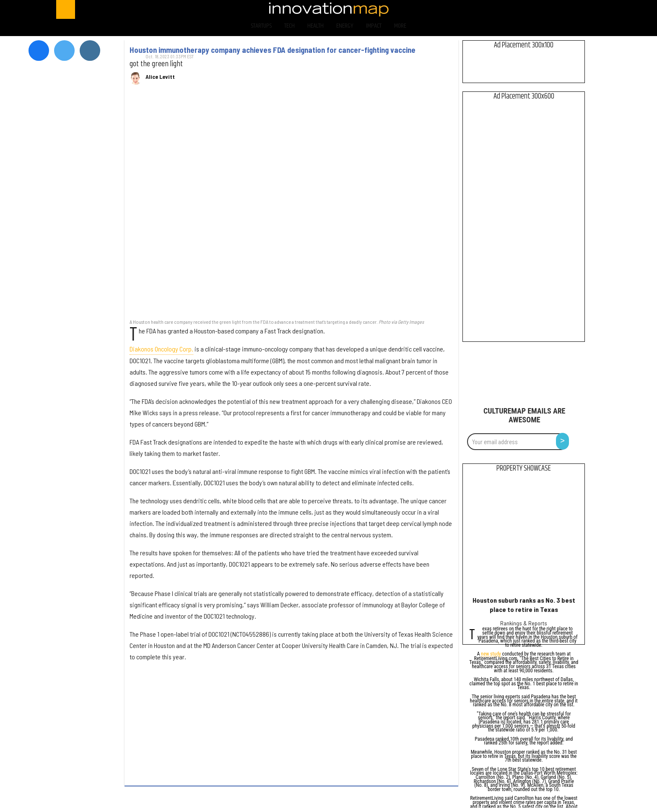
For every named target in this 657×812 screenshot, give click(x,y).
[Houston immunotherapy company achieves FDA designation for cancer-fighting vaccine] (292, 206)
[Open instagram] (558, 9)
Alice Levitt (160, 77)
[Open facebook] (514, 9)
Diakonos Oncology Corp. (161, 349)
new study (491, 655)
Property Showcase (524, 468)
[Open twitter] (536, 9)
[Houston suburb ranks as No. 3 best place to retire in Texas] (524, 536)
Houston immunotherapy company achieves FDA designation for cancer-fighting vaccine (273, 50)
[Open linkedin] (580, 9)
